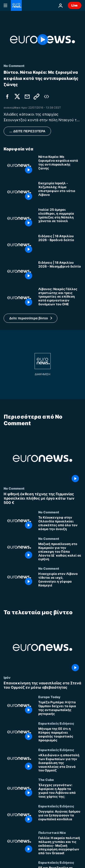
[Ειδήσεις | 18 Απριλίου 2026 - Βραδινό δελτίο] (60, 245)
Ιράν (7, 677)
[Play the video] (42, 40)
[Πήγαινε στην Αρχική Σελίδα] (16, 5)
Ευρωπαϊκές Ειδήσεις (56, 723)
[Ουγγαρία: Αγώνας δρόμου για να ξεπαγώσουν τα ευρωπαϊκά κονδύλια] (60, 817)
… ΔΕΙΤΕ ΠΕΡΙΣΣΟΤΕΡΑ (27, 131)
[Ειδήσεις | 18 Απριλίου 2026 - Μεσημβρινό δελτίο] (60, 271)
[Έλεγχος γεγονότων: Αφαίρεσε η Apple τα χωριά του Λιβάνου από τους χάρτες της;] (60, 791)
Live (75, 5)
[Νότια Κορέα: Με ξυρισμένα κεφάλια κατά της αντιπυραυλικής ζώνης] (60, 165)
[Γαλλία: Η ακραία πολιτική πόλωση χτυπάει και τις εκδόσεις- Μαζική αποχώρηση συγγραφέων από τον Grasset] (60, 846)
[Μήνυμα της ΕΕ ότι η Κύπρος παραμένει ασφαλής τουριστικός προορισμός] (60, 735)
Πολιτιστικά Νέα (52, 832)
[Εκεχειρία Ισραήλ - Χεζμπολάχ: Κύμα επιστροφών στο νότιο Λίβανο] (60, 192)
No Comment (14, 488)
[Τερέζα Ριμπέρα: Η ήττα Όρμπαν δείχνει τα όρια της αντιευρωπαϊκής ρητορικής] (60, 708)
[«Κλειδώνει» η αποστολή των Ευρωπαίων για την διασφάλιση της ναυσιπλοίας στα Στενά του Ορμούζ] (60, 763)
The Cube (46, 780)
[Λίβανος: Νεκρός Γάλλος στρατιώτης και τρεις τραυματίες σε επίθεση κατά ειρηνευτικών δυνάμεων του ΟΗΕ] (60, 298)
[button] (30, 318)
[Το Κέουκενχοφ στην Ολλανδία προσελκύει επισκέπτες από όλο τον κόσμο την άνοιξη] (60, 523)
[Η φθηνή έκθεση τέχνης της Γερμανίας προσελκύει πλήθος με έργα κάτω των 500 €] (42, 498)
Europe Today (49, 697)
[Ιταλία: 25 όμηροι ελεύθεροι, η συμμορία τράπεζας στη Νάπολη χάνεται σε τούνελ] (60, 218)
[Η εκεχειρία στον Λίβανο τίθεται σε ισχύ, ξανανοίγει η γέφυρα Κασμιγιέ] (60, 580)
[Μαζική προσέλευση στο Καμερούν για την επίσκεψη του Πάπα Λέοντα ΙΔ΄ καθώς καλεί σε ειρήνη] (60, 552)
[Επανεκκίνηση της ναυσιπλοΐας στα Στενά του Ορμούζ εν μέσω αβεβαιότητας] (42, 685)
